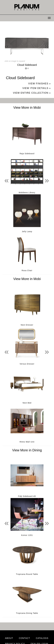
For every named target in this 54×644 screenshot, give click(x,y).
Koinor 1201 (27, 535)
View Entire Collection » (32, 93)
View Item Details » (37, 88)
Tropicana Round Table (27, 574)
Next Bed (27, 403)
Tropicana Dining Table (27, 613)
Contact (24, 638)
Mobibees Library (27, 193)
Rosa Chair (27, 270)
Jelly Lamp (27, 231)
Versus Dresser (27, 364)
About (9, 638)
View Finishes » (39, 84)
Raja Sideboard (27, 154)
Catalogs (42, 638)
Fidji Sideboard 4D (27, 496)
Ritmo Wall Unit (27, 442)
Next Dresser (27, 325)
